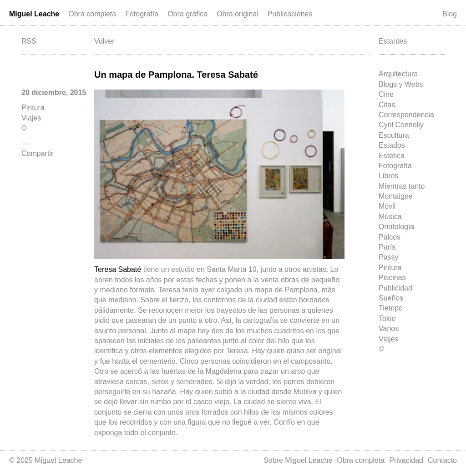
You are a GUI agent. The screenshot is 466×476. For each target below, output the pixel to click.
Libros (389, 176)
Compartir (37, 153)
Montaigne (396, 196)
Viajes (388, 339)
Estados (392, 145)
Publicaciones (290, 14)
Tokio (387, 318)
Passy (389, 257)
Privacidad (406, 460)
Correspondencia (406, 115)
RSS (29, 41)
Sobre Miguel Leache (298, 460)
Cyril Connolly (401, 125)
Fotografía (142, 14)
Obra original (238, 14)
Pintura (390, 268)
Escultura (394, 135)
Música (390, 217)
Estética (392, 156)
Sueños (391, 298)
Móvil (387, 206)
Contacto (442, 460)
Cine (386, 94)
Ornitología (396, 227)
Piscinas (392, 278)
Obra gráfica (187, 14)
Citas (387, 105)
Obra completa (92, 14)
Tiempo (391, 308)
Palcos (390, 237)
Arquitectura (398, 74)
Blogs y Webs (401, 84)
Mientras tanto (402, 186)
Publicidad (395, 288)
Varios (389, 328)
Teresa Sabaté (119, 269)
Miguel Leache (34, 14)
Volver (104, 41)
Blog (450, 14)
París (387, 247)
